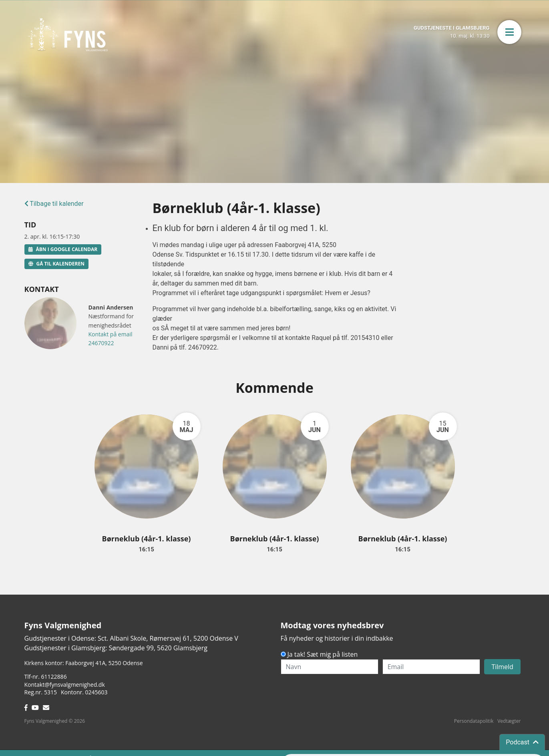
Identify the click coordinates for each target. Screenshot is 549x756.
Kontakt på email (111, 334)
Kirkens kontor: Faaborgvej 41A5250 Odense (84, 663)
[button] (509, 32)
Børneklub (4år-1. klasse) (147, 539)
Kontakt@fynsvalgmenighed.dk (65, 685)
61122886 (54, 677)
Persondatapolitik (474, 721)
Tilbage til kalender (54, 204)
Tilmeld (502, 667)
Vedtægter (509, 721)
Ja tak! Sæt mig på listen (323, 654)
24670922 (101, 343)
